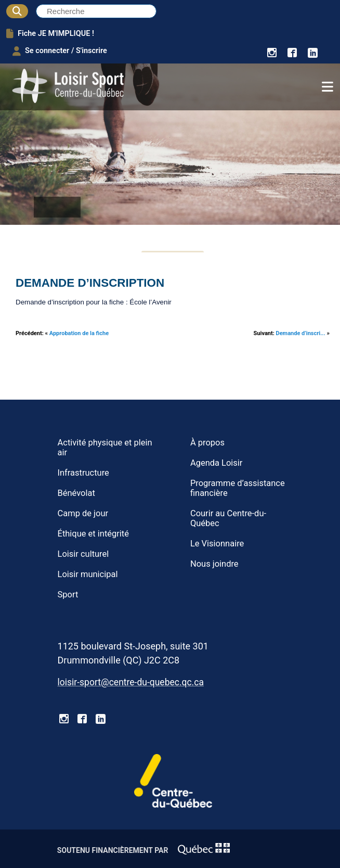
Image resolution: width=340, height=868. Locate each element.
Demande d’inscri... (301, 333)
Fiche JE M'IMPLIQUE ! (50, 33)
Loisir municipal (88, 574)
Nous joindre (214, 564)
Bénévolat (76, 493)
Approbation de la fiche (79, 333)
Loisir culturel (83, 554)
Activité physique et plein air (105, 448)
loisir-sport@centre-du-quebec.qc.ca (131, 682)
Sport (68, 595)
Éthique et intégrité (93, 534)
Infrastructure (83, 473)
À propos (207, 443)
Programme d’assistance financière (238, 488)
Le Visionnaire (217, 544)
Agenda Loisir (217, 463)
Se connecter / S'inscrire (60, 51)
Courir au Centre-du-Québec (228, 518)
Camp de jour (83, 513)
